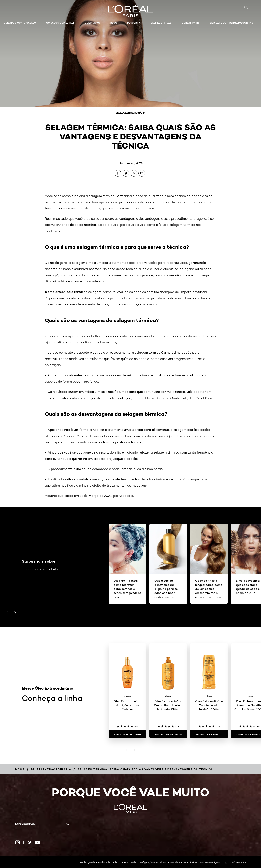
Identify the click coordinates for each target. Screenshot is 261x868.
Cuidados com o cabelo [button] (20, 23)
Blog (114, 23)
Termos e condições (210, 862)
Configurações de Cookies (152, 862)
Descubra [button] (134, 23)
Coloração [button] (92, 23)
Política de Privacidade (124, 862)
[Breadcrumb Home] (20, 769)
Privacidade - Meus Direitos (182, 862)
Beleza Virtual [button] (161, 23)
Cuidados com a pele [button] (60, 23)
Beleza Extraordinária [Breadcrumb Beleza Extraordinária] (130, 113)
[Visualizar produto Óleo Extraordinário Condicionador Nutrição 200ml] (209, 734)
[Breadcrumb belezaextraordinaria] (51, 769)
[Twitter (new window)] (30, 842)
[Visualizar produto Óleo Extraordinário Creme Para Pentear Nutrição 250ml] (168, 734)
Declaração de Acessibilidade (95, 862)
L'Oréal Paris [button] (191, 23)
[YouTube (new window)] (37, 842)
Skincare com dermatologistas (232, 23)
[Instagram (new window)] (18, 842)
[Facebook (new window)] (24, 842)
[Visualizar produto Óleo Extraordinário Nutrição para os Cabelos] (127, 734)
